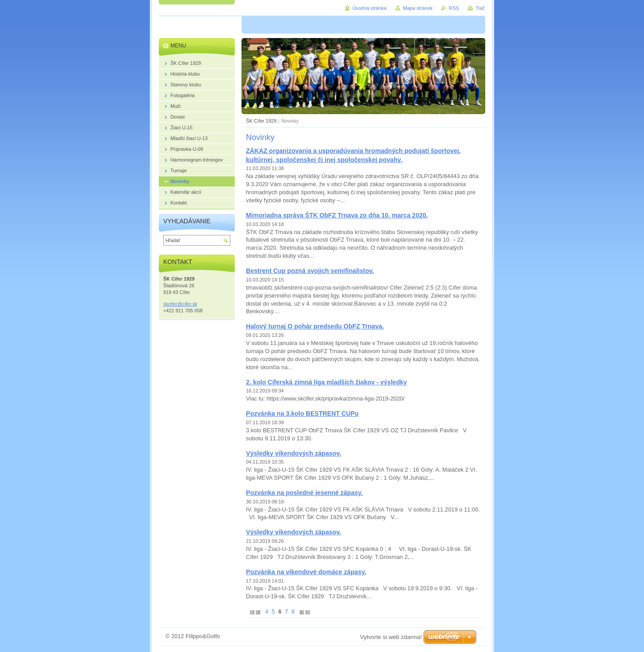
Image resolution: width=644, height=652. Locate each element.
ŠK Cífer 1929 (261, 121)
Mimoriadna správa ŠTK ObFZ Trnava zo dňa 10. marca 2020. (337, 215)
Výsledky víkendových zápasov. (294, 453)
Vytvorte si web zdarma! (391, 637)
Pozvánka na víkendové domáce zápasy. (306, 572)
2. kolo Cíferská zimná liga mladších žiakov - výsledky (326, 382)
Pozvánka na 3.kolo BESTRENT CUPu (302, 413)
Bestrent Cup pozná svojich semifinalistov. (310, 271)
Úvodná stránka (369, 8)
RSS (454, 8)
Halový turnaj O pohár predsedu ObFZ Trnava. (315, 326)
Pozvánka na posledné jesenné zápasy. (304, 493)
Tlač (480, 8)
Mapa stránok (418, 8)
